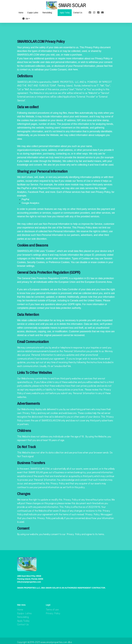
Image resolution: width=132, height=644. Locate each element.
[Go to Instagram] (94, 13)
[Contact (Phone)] (98, 13)
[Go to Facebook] (90, 13)
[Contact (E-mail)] (102, 13)
